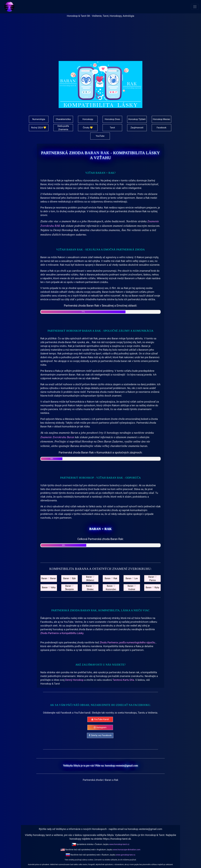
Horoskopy (88, 119)
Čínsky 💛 (88, 128)
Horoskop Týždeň (137, 119)
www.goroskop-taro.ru (126, 855)
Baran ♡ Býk (69, 578)
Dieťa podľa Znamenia (63, 128)
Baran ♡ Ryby (152, 587)
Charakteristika (63, 119)
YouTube (100, 136)
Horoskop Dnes (112, 119)
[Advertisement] (100, 41)
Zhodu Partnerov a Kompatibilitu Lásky (62, 633)
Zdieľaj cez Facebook (100, 735)
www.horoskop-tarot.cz (119, 844)
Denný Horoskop (74, 680)
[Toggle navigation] (195, 7)
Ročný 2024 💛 (39, 128)
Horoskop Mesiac (161, 119)
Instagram (100, 727)
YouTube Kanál (100, 719)
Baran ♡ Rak (111, 578)
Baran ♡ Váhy (49, 587)
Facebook (161, 128)
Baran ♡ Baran (49, 578)
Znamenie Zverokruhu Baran (58, 437)
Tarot (112, 128)
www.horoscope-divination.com (127, 850)
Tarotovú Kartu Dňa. (124, 680)
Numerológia (39, 119)
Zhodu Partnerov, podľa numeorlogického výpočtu (128, 642)
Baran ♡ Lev (132, 578)
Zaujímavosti (137, 128)
